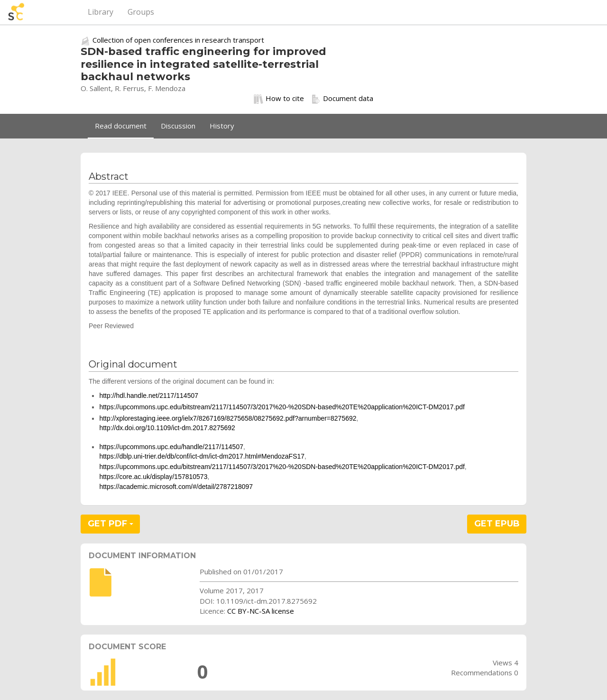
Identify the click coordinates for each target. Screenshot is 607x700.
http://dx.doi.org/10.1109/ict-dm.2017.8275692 (167, 428)
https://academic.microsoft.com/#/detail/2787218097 (176, 487)
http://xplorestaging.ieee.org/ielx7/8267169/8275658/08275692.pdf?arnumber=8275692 (228, 418)
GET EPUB (497, 524)
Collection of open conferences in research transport (178, 40)
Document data (342, 99)
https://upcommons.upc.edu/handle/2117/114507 (171, 447)
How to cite (279, 99)
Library (101, 12)
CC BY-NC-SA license (261, 611)
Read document (121, 126)
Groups (141, 12)
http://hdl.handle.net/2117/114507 (149, 396)
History (222, 126)
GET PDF (110, 524)
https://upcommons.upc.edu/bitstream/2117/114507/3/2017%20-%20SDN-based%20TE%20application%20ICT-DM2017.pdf (282, 407)
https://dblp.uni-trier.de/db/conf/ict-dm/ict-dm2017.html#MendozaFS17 (202, 456)
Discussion (178, 126)
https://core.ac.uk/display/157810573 (153, 477)
